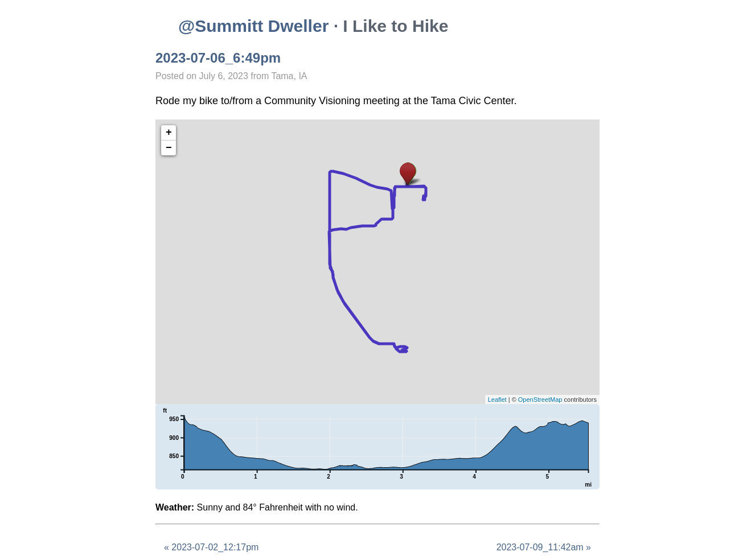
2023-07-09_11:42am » (544, 547)
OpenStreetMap (540, 400)
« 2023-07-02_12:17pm (211, 547)
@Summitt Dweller (253, 26)
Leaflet (497, 400)
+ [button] (169, 133)
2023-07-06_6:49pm (218, 58)
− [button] (169, 148)
